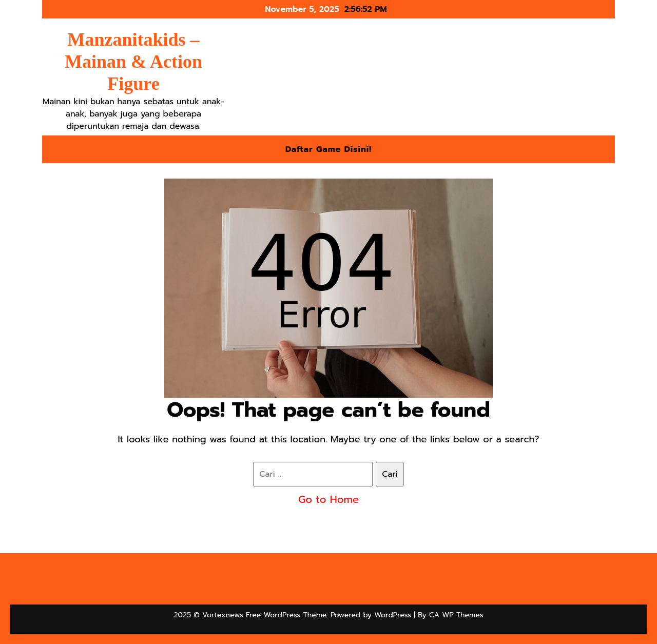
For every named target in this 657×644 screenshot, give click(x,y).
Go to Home (328, 499)
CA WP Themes (456, 615)
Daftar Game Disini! (328, 149)
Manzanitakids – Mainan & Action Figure (133, 62)
